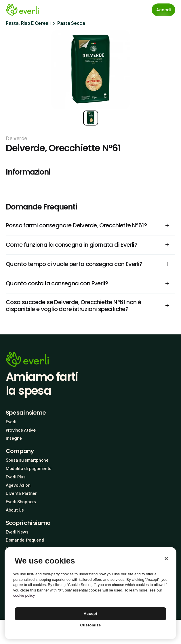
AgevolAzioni (19, 485)
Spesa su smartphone (27, 460)
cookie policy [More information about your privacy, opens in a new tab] (24, 595)
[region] (90, 593)
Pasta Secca (71, 23)
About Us (15, 510)
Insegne (14, 438)
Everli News (17, 532)
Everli (11, 422)
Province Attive (21, 430)
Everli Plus (16, 477)
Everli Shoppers (21, 502)
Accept (91, 614)
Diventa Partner (21, 493)
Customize (90, 625)
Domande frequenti (25, 540)
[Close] (166, 559)
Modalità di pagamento (29, 468)
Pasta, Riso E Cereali (28, 23)
